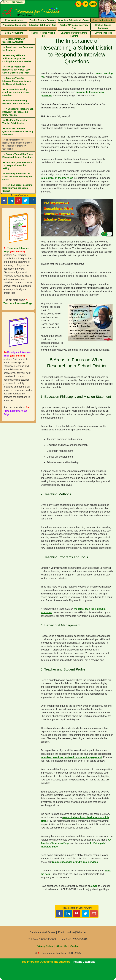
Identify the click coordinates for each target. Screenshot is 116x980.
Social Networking (14, 33)
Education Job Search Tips (42, 25)
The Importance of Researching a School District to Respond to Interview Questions (17, 144)
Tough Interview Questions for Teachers (18, 49)
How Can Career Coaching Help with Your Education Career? (17, 188)
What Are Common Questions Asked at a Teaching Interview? (18, 131)
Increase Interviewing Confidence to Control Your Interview (16, 92)
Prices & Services (14, 20)
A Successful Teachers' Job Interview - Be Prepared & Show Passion (18, 112)
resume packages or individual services (75, 862)
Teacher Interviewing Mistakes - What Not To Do (16, 102)
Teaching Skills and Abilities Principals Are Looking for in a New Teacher (17, 58)
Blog (93, 4)
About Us (62, 946)
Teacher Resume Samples (43, 20)
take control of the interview (57, 178)
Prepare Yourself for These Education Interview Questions (18, 156)
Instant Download (84, 962)
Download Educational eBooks (74, 20)
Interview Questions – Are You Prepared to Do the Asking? (17, 165)
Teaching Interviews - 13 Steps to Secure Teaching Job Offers (17, 177)
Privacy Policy (45, 946)
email (94, 886)
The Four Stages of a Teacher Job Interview (15, 122)
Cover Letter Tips (103, 33)
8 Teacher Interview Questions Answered (14, 40)
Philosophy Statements (14, 25)
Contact (75, 946)
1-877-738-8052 (17, 2)
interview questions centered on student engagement (71, 757)
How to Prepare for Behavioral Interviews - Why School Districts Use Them (16, 70)
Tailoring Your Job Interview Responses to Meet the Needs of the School (17, 81)
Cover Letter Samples (103, 20)
